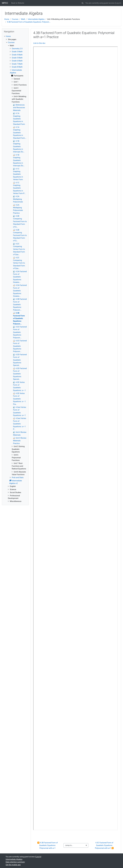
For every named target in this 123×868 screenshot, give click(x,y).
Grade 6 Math (17, 61)
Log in (118, 3)
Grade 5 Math (17, 58)
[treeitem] (15, 36)
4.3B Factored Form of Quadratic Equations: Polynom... (29, 22)
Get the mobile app (13, 865)
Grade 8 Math (17, 67)
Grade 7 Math (17, 64)
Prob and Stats (18, 478)
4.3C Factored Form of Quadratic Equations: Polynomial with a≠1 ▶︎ (104, 845)
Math (23, 19)
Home (7, 19)
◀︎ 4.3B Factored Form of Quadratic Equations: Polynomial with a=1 (48, 845)
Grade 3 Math (17, 52)
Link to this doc (39, 43)
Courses (15, 19)
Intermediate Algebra (36, 19)
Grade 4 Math (17, 55)
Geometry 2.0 (17, 49)
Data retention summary (15, 862)
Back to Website (18, 3)
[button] (83, 3)
